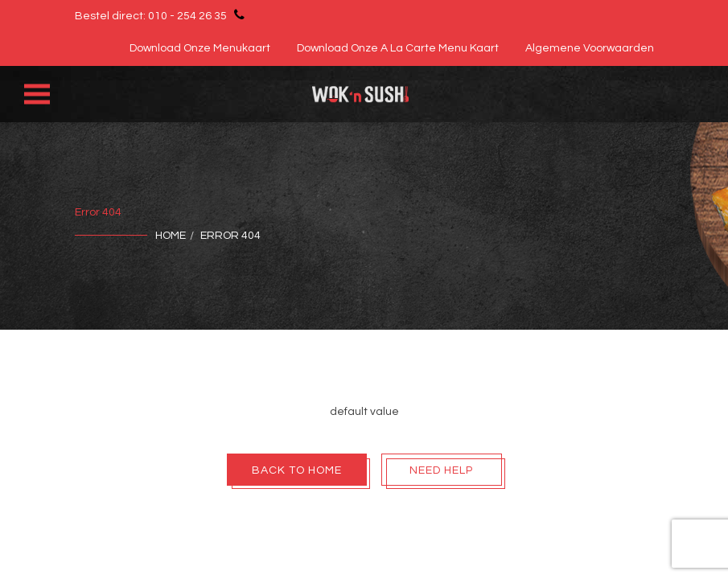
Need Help (441, 470)
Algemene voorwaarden (590, 48)
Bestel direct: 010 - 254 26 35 (162, 14)
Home (171, 236)
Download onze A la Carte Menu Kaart (398, 48)
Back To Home (297, 470)
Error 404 (230, 236)
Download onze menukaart (200, 48)
